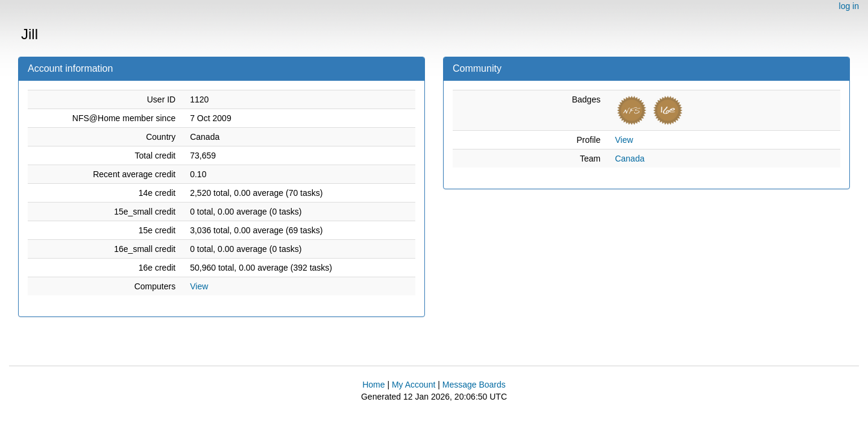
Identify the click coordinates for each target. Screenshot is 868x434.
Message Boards (474, 385)
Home (373, 385)
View (199, 286)
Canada (630, 159)
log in (849, 6)
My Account (414, 385)
